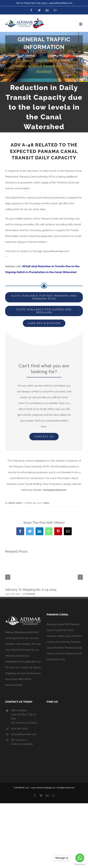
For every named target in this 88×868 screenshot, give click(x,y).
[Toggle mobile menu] (81, 24)
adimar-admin (15, 503)
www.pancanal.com (55, 490)
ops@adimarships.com (61, 3)
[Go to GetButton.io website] (80, 864)
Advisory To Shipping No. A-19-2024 (31, 590)
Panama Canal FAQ (58, 624)
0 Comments (29, 594)
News (46, 503)
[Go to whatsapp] (80, 858)
